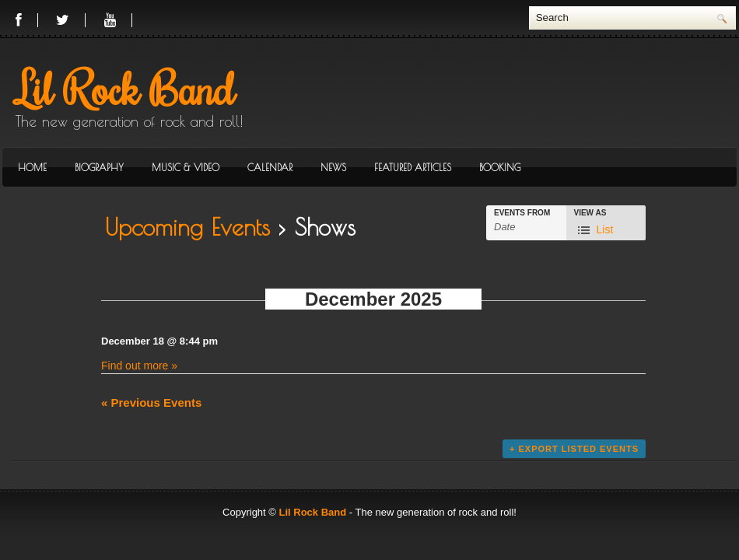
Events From (522, 213)
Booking (500, 167)
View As (590, 213)
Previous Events (151, 402)
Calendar (270, 167)
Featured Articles (413, 167)
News (333, 167)
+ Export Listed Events (574, 449)
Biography (99, 167)
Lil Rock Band (125, 88)
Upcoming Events (187, 227)
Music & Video (186, 167)
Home (32, 167)
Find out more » (139, 366)
